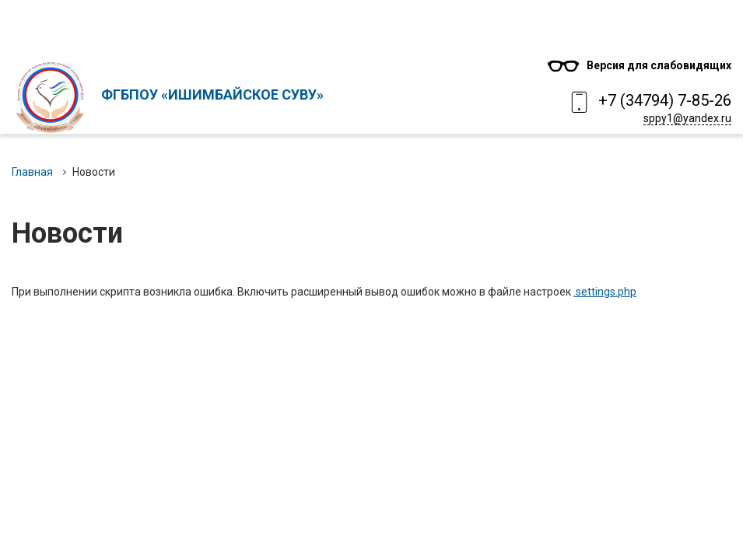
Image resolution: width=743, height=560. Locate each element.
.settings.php (605, 292)
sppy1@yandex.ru (687, 118)
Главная (32, 172)
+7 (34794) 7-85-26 (665, 100)
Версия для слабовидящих (659, 65)
